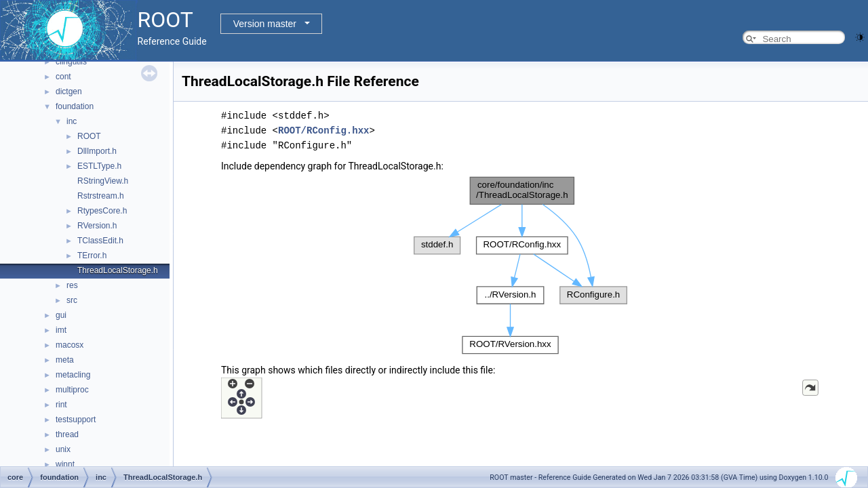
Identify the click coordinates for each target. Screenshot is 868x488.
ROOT (89, 136)
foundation (75, 106)
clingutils (71, 62)
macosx (70, 345)
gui (61, 315)
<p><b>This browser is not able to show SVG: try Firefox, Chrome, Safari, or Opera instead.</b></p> (521, 265)
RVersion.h (97, 226)
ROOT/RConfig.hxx (323, 130)
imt (61, 330)
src (72, 300)
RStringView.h (103, 181)
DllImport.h (97, 151)
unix (63, 449)
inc (72, 121)
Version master (265, 24)
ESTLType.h (99, 166)
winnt (65, 464)
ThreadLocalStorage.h (118, 270)
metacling (73, 375)
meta (65, 360)
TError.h (92, 256)
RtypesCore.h (102, 211)
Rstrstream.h (101, 196)
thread (67, 434)
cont (63, 77)
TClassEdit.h (100, 241)
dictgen (69, 91)
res (72, 285)
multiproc (72, 390)
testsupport (76, 420)
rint (61, 405)
